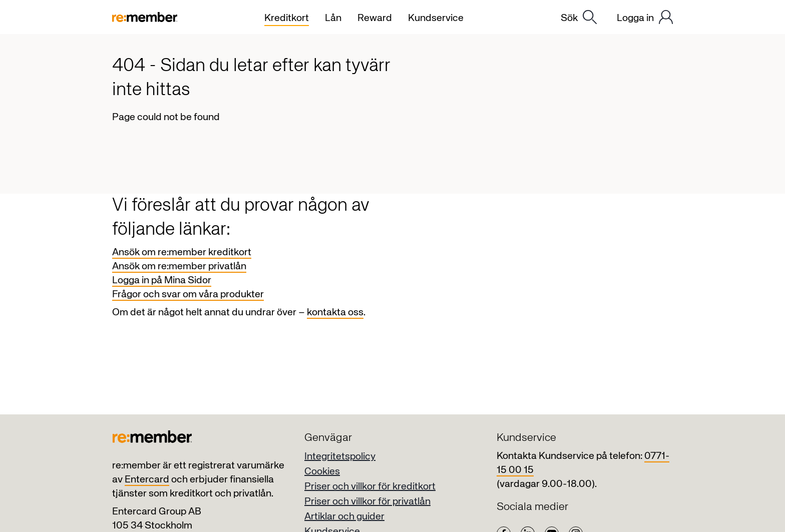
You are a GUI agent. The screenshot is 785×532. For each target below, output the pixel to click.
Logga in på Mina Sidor (162, 281)
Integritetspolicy (340, 457)
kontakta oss (335, 313)
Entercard (147, 480)
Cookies (322, 472)
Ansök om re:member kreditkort (182, 252)
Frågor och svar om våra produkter (188, 295)
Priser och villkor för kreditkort (370, 487)
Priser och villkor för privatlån (367, 502)
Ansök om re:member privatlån (179, 267)
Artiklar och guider (344, 517)
